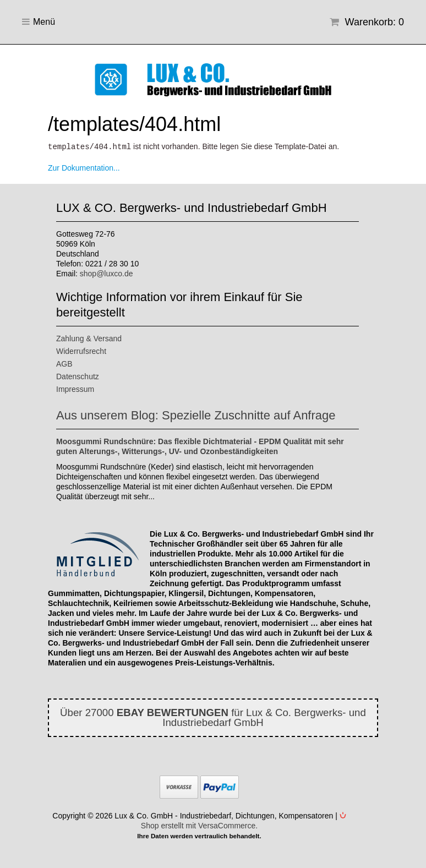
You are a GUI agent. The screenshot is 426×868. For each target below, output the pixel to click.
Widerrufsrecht (81, 351)
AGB (64, 363)
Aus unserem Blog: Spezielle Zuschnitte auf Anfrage (196, 415)
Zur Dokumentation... (84, 167)
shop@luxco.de (106, 273)
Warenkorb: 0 (367, 22)
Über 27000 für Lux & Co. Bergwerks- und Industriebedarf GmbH (213, 717)
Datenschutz (78, 376)
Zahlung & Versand (89, 338)
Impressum (75, 389)
